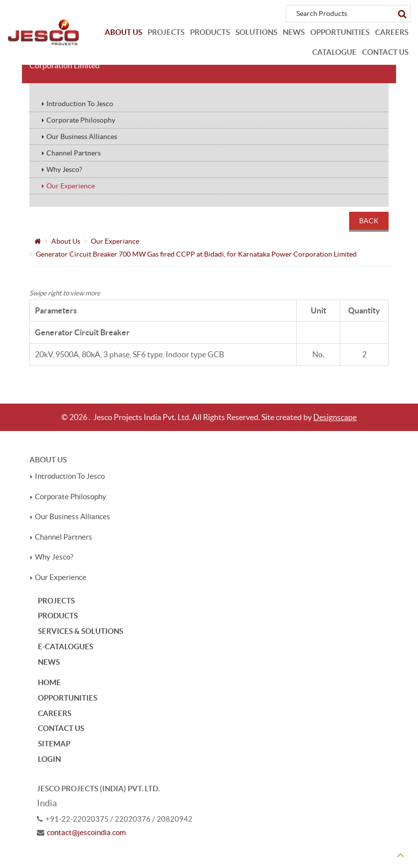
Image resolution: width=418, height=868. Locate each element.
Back (369, 221)
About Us (123, 32)
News (294, 32)
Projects (166, 32)
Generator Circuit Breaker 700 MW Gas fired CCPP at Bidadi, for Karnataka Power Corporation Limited (196, 254)
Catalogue (334, 52)
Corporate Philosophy (81, 120)
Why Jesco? (64, 169)
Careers (392, 32)
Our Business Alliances (82, 137)
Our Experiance (115, 241)
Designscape (335, 417)
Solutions (256, 32)
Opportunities (340, 32)
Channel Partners (74, 153)
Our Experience (71, 186)
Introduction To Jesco (80, 104)
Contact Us (385, 52)
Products (210, 32)
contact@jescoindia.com (86, 833)
